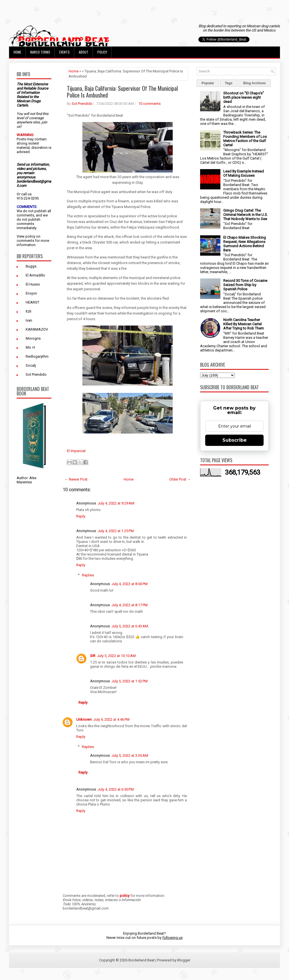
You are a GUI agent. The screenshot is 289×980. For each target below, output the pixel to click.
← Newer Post (76, 479)
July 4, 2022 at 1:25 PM (116, 531)
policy (30, 236)
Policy (102, 52)
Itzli (29, 311)
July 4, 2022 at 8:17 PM (130, 605)
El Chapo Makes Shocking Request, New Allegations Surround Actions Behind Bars (245, 244)
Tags (229, 83)
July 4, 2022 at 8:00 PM (130, 584)
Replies (88, 575)
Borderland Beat (142, 960)
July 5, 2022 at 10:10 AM (116, 656)
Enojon (31, 293)
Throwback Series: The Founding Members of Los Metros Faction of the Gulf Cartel (245, 139)
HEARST (32, 302)
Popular (208, 83)
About (84, 52)
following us (172, 938)
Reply (81, 516)
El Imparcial (76, 451)
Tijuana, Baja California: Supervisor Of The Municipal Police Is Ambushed (122, 92)
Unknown (84, 719)
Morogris (33, 338)
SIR (93, 656)
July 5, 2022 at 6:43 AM (130, 626)
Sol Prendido (36, 374)
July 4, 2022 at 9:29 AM (116, 503)
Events (64, 52)
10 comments (149, 104)
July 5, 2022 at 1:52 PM (130, 681)
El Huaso (33, 284)
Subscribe (235, 440)
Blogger (184, 960)
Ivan (29, 320)
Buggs (31, 266)
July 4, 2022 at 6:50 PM (116, 789)
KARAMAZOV (37, 329)
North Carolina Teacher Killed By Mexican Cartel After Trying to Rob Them (244, 324)
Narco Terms (40, 52)
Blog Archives (255, 83)
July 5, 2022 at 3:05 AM (130, 756)
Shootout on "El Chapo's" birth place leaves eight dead (244, 97)
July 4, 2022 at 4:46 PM (111, 719)
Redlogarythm (37, 356)
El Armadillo (35, 275)
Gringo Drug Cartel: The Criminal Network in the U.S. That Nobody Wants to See (246, 215)
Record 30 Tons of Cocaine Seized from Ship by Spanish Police (245, 285)
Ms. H (30, 347)
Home (17, 52)
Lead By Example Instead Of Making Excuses (244, 173)
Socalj (31, 365)
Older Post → (180, 479)
